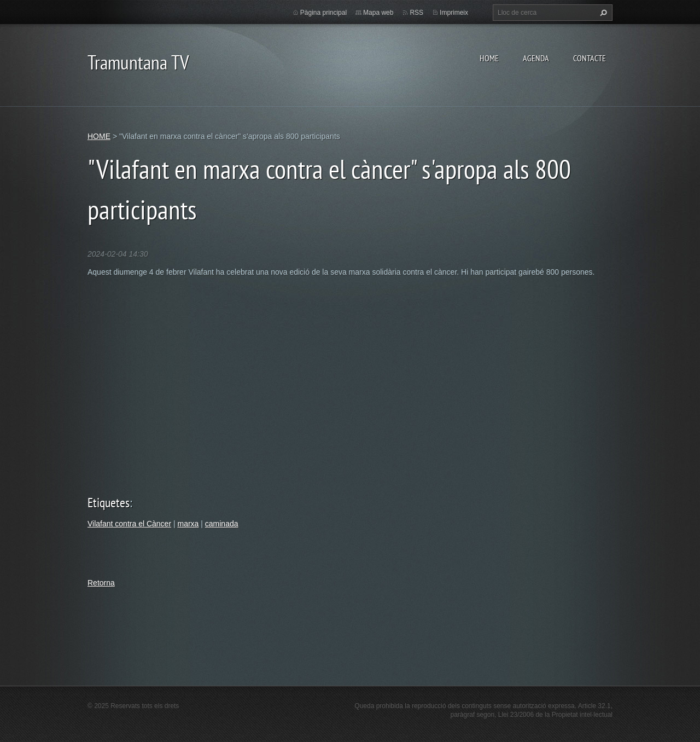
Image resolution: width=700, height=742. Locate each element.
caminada (222, 524)
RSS (416, 13)
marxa (188, 524)
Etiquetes (109, 503)
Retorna (101, 583)
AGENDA (536, 58)
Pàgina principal (323, 13)
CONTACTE (590, 58)
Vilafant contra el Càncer (129, 524)
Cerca (602, 13)
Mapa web (378, 13)
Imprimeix (454, 13)
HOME (489, 58)
